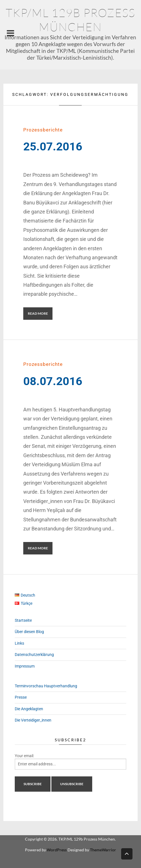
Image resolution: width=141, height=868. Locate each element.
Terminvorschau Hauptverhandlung (46, 686)
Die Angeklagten (29, 709)
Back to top (127, 853)
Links (19, 643)
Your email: (24, 756)
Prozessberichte (43, 130)
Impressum (25, 666)
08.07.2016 (53, 381)
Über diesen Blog (29, 632)
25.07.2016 (53, 147)
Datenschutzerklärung (34, 655)
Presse (21, 697)
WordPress (57, 850)
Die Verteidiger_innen (33, 720)
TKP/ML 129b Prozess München (70, 20)
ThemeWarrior (103, 850)
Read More (38, 313)
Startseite (23, 620)
